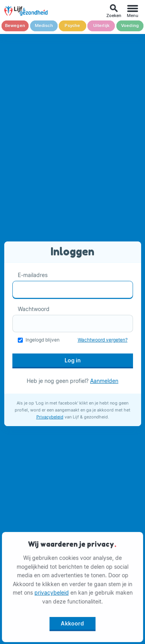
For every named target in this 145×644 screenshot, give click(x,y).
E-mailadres (33, 275)
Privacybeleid (50, 417)
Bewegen (15, 26)
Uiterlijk (101, 26)
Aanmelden (104, 381)
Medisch (44, 26)
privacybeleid (52, 593)
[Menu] (133, 11)
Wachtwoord (34, 309)
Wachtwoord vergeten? (103, 340)
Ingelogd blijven (43, 340)
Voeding (130, 26)
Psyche (72, 26)
